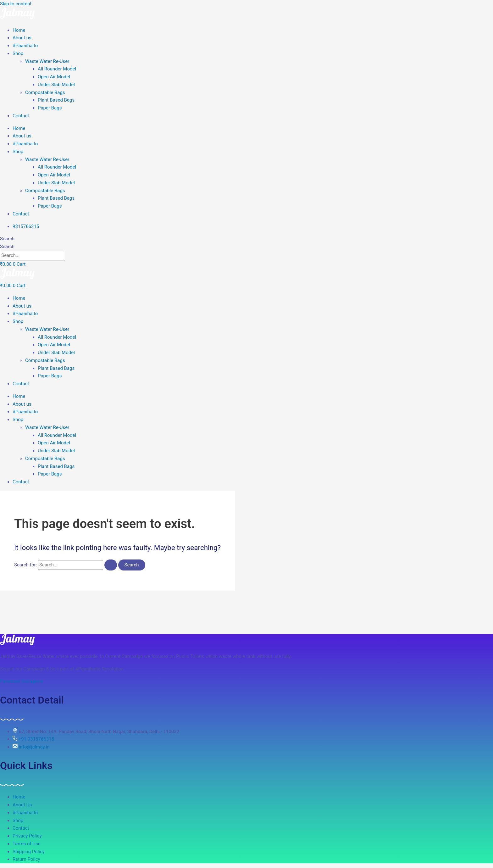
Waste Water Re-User (47, 61)
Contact (21, 116)
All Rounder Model (57, 69)
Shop (18, 53)
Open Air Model (54, 77)
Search (7, 239)
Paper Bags (50, 108)
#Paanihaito (25, 46)
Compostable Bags (45, 92)
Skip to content (16, 4)
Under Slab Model (56, 85)
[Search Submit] (111, 565)
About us (22, 38)
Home (19, 30)
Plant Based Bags (56, 100)
